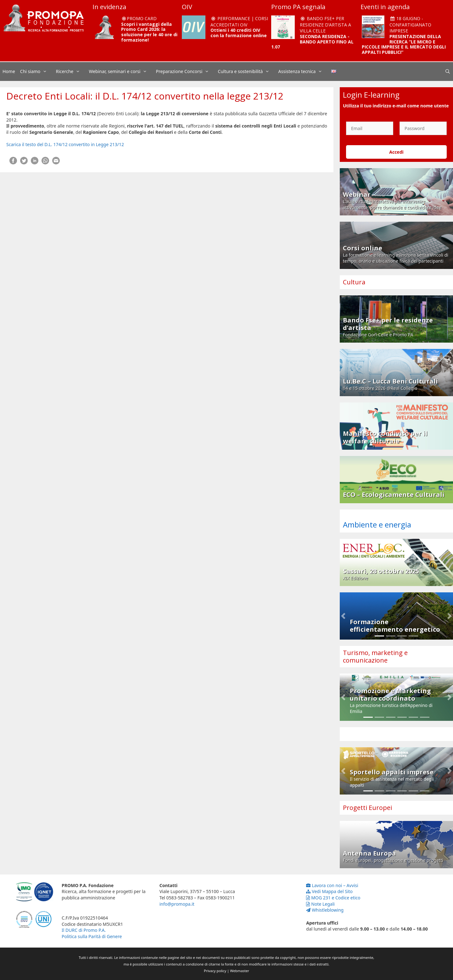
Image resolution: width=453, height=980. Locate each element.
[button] (343, 616)
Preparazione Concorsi (186, 71)
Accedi (396, 152)
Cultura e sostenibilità (247, 71)
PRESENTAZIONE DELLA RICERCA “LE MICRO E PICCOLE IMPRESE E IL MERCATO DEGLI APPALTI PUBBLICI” (404, 44)
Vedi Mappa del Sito (329, 891)
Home (9, 71)
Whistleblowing (325, 910)
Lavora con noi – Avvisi (332, 885)
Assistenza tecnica (304, 71)
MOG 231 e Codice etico (333, 898)
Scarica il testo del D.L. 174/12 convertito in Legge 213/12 (65, 144)
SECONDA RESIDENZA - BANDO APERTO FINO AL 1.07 (312, 42)
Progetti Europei (367, 808)
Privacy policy (215, 971)
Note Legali (320, 904)
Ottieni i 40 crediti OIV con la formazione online (239, 33)
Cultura (354, 282)
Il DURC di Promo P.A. (84, 930)
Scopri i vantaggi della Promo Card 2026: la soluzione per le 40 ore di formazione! (149, 32)
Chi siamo (37, 71)
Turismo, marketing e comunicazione (375, 656)
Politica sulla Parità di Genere (92, 936)
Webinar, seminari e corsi (121, 71)
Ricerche (71, 71)
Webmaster (240, 971)
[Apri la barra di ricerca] (448, 71)
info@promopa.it (177, 904)
